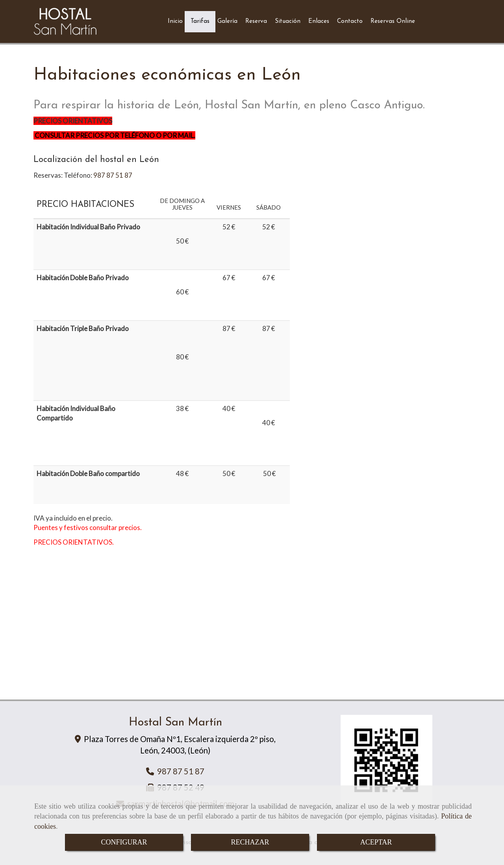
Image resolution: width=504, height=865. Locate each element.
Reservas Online (393, 21)
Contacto (350, 21)
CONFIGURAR (124, 842)
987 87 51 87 (113, 175)
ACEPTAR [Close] (376, 842)
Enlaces (319, 21)
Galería (227, 21)
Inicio (175, 21)
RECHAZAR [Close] (250, 842)
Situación (288, 21)
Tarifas (200, 21)
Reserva (256, 21)
